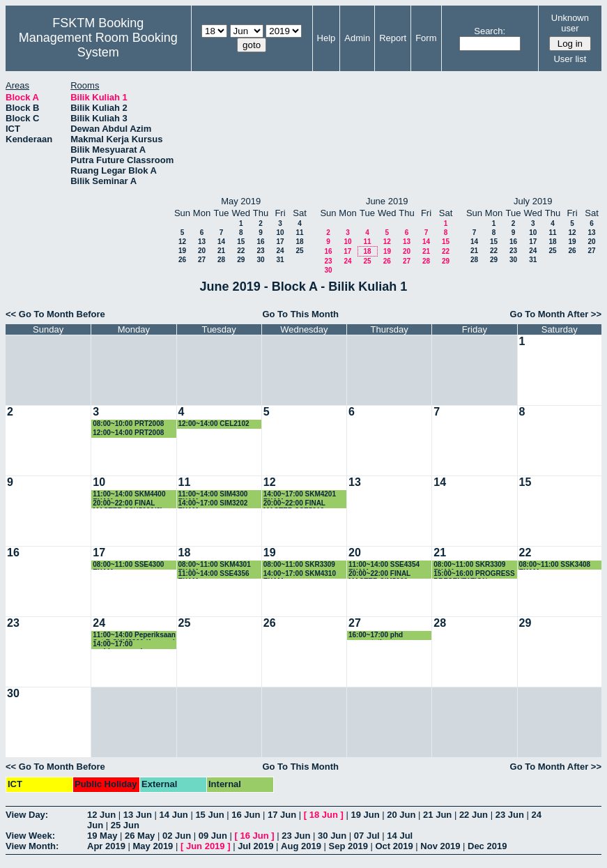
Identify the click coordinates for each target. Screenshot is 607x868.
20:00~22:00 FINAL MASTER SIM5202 (379, 574)
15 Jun (209, 815)
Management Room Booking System (98, 45)
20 (202, 251)
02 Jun (177, 836)
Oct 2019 (394, 846)
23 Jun (510, 815)
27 (202, 260)
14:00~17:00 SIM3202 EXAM (213, 504)
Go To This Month (300, 314)
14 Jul (400, 836)
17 (280, 242)
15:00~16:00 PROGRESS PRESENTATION (474, 574)
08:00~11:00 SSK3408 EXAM (555, 565)
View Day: (27, 815)
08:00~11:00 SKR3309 (299, 564)
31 (280, 260)
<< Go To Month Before (55, 314)
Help (326, 38)
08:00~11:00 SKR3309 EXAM (469, 565)
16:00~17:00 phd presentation (376, 635)
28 (221, 260)
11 (299, 233)
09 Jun (213, 836)
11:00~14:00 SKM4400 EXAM (129, 495)
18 (299, 242)
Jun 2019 (206, 846)
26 (182, 260)
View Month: (32, 846)
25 (299, 251)
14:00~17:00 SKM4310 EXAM (300, 574)
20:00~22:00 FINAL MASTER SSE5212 (294, 504)
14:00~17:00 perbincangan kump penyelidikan (126, 645)
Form (426, 38)
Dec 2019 (487, 846)
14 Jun (174, 815)
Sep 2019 (348, 846)
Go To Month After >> (556, 314)
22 (241, 251)
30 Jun (332, 836)
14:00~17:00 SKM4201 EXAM (300, 495)
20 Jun (401, 815)
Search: (490, 31)
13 (202, 242)
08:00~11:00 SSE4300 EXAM (128, 565)
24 (280, 251)
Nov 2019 (440, 846)
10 (280, 233)
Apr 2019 (106, 846)
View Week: (30, 836)
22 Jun (474, 815)
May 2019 (153, 846)
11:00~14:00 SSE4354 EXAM (384, 565)
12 (182, 242)
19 (182, 251)
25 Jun (125, 825)
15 (241, 242)
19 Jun (365, 815)
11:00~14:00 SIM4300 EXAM (213, 495)
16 (260, 242)
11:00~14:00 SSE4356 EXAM (214, 574)
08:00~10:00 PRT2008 (128, 424)
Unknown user (570, 23)
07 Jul (367, 836)
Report (393, 38)
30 (260, 260)
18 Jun (324, 815)
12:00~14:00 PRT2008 (128, 433)
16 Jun (246, 815)
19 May (102, 836)
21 (221, 251)
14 (221, 242)
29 (241, 260)
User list (570, 59)
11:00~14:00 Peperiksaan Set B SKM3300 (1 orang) (134, 635)
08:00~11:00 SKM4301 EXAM (215, 565)
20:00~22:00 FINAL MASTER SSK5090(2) (128, 504)
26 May (140, 836)
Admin (357, 38)
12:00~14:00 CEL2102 (214, 424)
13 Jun (138, 815)
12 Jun (101, 815)
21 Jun (437, 815)
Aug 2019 (301, 846)
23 (260, 251)
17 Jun (282, 815)
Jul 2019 (255, 846)
